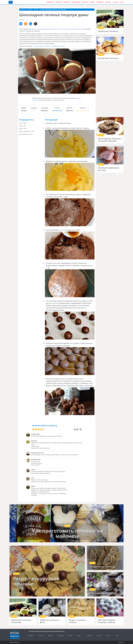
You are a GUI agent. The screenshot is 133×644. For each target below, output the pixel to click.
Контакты (121, 642)
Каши (92, 2)
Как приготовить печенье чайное (107, 621)
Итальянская (57, 111)
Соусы (115, 2)
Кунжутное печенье (108, 58)
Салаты (108, 2)
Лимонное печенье (108, 31)
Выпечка (50, 2)
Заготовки (76, 2)
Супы (122, 2)
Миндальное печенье (102, 567)
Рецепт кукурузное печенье (36, 581)
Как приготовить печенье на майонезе (67, 533)
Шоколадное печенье (102, 593)
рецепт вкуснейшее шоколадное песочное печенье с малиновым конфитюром (57, 29)
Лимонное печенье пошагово (21, 621)
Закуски (85, 2)
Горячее (59, 2)
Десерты (67, 2)
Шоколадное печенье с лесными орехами (110, 140)
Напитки (100, 2)
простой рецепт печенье (42, 46)
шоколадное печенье (58, 46)
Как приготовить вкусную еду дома (11, 2)
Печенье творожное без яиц (108, 169)
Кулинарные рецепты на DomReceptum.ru (15, 635)
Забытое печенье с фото (50, 621)
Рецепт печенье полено (77, 621)
